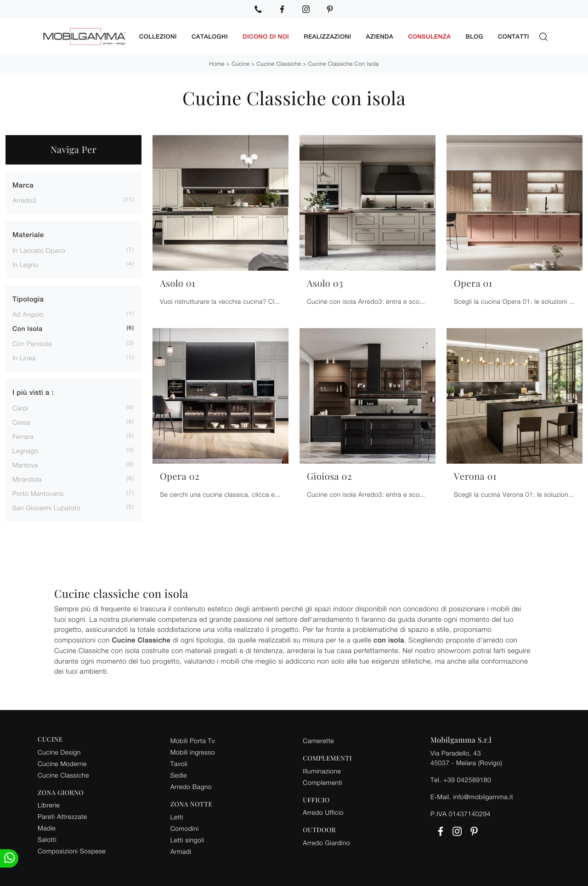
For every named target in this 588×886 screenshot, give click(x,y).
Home (217, 64)
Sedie (179, 775)
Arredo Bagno (191, 787)
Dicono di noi (266, 37)
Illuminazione (322, 771)
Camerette (318, 741)
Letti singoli (187, 840)
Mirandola (27, 479)
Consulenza (429, 37)
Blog (475, 37)
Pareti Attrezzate (62, 816)
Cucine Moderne (62, 764)
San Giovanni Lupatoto (46, 508)
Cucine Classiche (279, 64)
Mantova (25, 465)
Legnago (25, 451)
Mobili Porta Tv (193, 741)
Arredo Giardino (326, 843)
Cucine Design (59, 752)
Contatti (514, 37)
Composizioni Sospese (72, 851)
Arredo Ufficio (323, 812)
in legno (25, 264)
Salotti (47, 839)
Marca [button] (23, 185)
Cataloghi (210, 37)
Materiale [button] (28, 235)
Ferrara (23, 436)
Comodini (185, 828)
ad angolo (28, 314)
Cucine (240, 64)
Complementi (322, 782)
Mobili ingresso (193, 752)
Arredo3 (24, 200)
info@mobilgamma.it (483, 797)
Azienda (380, 37)
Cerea (21, 422)
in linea (24, 358)
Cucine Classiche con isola (344, 64)
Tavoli (179, 764)
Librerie (49, 805)
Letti (177, 817)
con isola (27, 329)
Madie (47, 828)
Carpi (20, 408)
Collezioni (158, 37)
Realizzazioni (327, 37)
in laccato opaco (39, 250)
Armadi (181, 851)
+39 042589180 (467, 780)
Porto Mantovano (38, 493)
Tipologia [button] (28, 299)
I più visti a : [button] (33, 393)
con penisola (32, 344)
